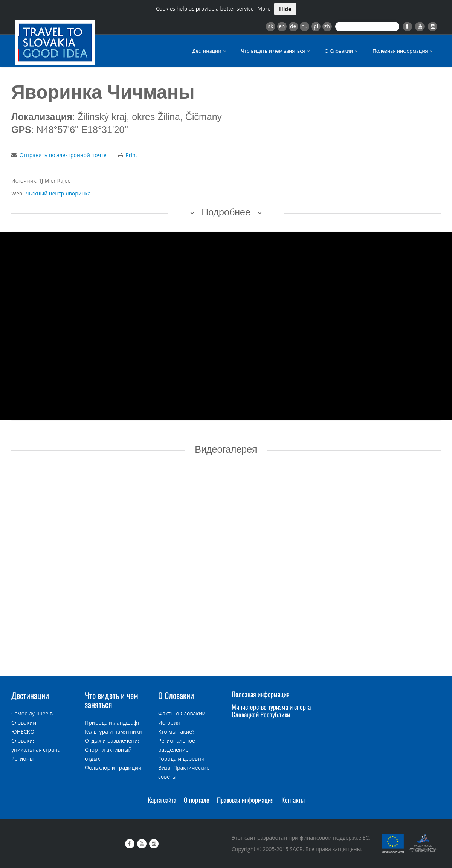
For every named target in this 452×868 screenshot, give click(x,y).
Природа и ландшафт (112, 722)
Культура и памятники (114, 731)
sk (270, 26)
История (169, 722)
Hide (285, 9)
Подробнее (226, 212)
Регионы (22, 759)
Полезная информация (403, 51)
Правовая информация (245, 800)
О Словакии (342, 51)
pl (316, 26)
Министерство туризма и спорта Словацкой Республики (271, 711)
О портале (197, 800)
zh (327, 26)
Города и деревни (181, 759)
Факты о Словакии (182, 713)
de (293, 26)
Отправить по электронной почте (63, 155)
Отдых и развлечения (113, 741)
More (264, 8)
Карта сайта (162, 800)
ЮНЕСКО (23, 731)
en (282, 26)
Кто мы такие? (176, 731)
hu (305, 26)
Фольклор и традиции (113, 768)
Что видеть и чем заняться (276, 51)
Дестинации (210, 51)
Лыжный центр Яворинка (58, 193)
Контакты (293, 800)
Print (131, 155)
